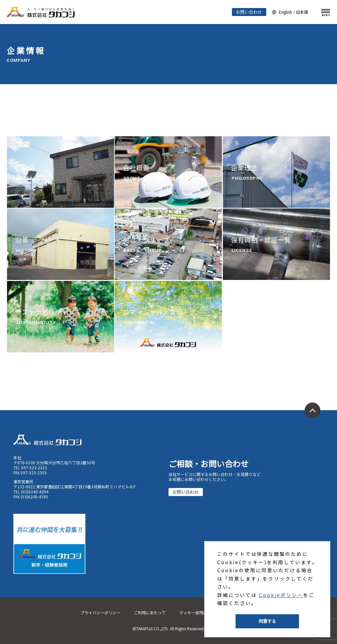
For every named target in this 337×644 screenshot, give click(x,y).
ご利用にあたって (150, 612)
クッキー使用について (199, 612)
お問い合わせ (249, 12)
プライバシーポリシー (100, 612)
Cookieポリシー (281, 595)
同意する (267, 621)
